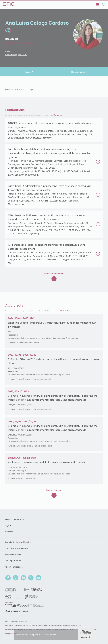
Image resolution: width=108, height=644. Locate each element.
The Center (19, 89)
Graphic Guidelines (14, 567)
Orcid (29, 72)
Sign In (8, 525)
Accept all (86, 637)
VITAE (57, 115)
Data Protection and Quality (18, 542)
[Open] (98, 5)
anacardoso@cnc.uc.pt (16, 54)
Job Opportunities (13, 561)
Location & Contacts (15, 519)
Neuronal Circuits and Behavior (19, 43)
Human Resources (13, 554)
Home (8, 89)
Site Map (9, 531)
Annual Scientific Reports (17, 548)
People (31, 89)
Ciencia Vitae (79, 72)
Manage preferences (86, 632)
